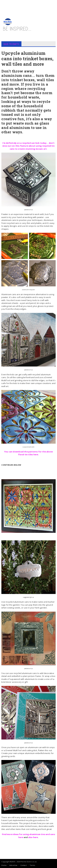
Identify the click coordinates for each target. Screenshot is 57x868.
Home (4, 865)
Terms (32, 865)
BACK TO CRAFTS (11, 44)
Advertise (13, 865)
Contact (24, 865)
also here (33, 837)
